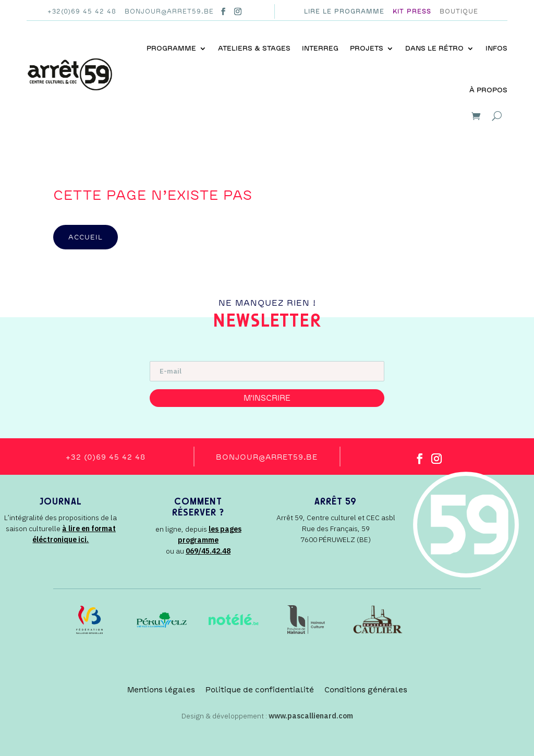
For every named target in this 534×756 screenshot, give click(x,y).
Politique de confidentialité (260, 690)
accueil (86, 237)
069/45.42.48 (208, 551)
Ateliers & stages (254, 48)
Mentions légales (161, 690)
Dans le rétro (434, 48)
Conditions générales (366, 690)
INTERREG (320, 48)
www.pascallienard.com (311, 716)
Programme (171, 48)
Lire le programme (344, 11)
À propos (488, 90)
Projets (367, 48)
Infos (496, 48)
